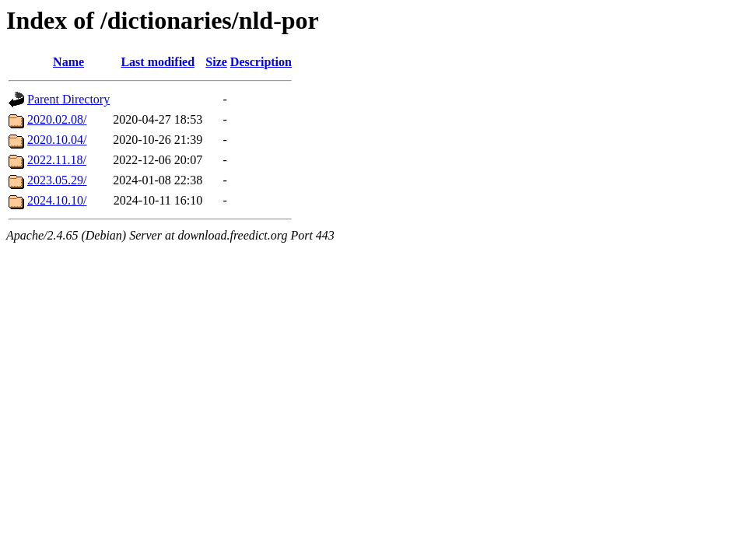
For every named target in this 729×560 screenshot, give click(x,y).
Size (216, 62)
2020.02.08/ (57, 119)
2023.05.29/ (57, 180)
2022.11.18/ (57, 160)
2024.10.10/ (57, 200)
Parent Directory (68, 99)
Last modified (158, 62)
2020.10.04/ (57, 140)
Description (261, 62)
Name (68, 62)
